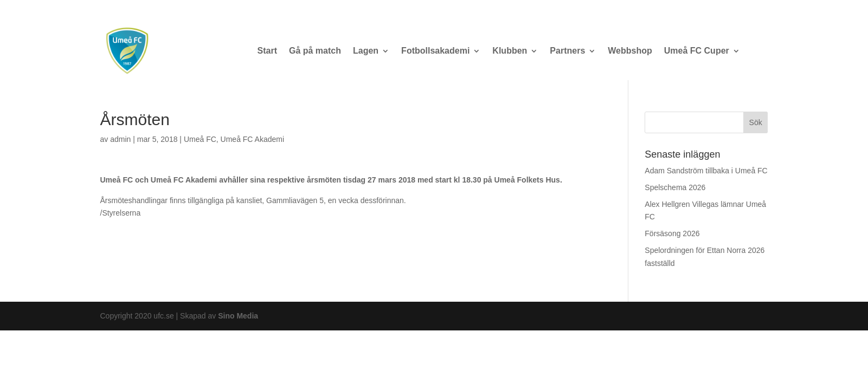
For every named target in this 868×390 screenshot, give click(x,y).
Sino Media (238, 316)
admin (120, 139)
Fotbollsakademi (435, 51)
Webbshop (630, 51)
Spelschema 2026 (675, 187)
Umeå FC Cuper (697, 51)
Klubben (510, 51)
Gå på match (315, 51)
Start (267, 51)
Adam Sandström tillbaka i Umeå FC (706, 171)
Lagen (366, 51)
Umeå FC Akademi (252, 139)
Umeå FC (200, 139)
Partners (567, 51)
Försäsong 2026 (672, 233)
